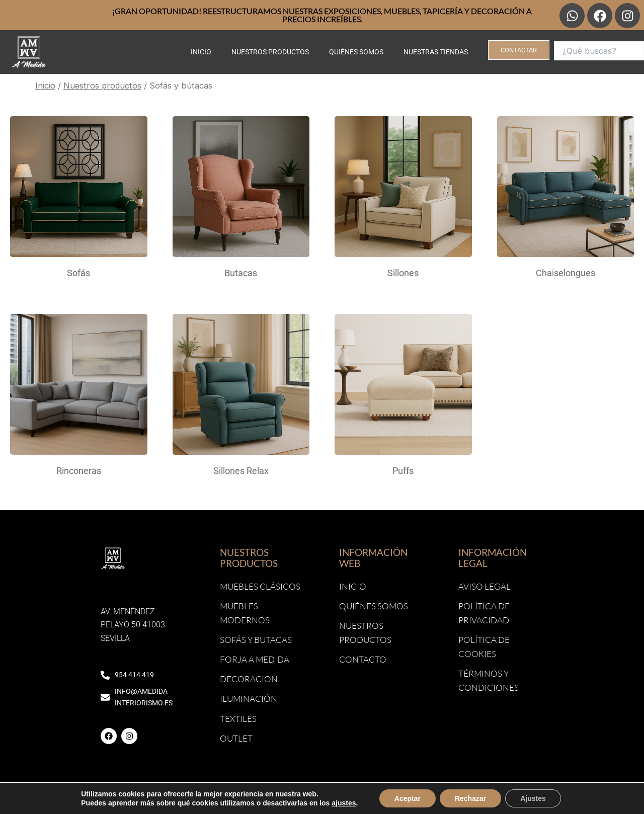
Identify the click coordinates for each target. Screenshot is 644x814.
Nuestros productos (270, 52)
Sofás (78, 273)
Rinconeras (79, 471)
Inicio (201, 52)
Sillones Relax (241, 471)
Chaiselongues (566, 273)
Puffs (403, 471)
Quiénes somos (356, 52)
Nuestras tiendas (436, 52)
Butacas (241, 273)
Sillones (403, 273)
